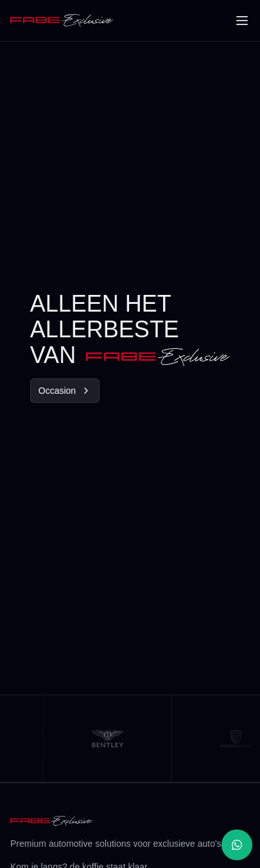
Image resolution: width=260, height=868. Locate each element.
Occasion (65, 391)
